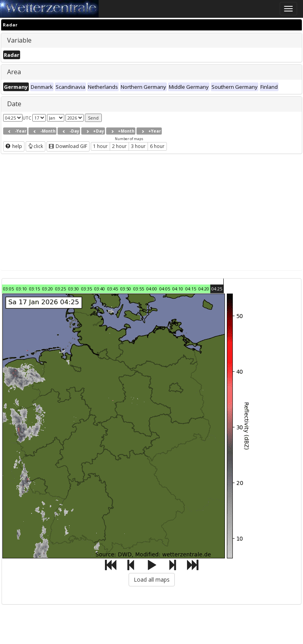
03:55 (139, 289)
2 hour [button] (119, 146)
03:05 (8, 289)
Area (14, 72)
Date (14, 104)
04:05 (165, 289)
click (36, 146)
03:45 (113, 289)
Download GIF (68, 146)
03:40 (100, 289)
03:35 (87, 289)
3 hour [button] (138, 146)
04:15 (191, 289)
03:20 (48, 289)
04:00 (152, 289)
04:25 (217, 289)
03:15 (35, 289)
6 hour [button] (157, 146)
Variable (19, 40)
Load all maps (152, 579)
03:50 (126, 289)
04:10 (178, 289)
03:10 (22, 289)
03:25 (61, 289)
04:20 (204, 289)
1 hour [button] (100, 146)
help (14, 146)
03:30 (74, 289)
